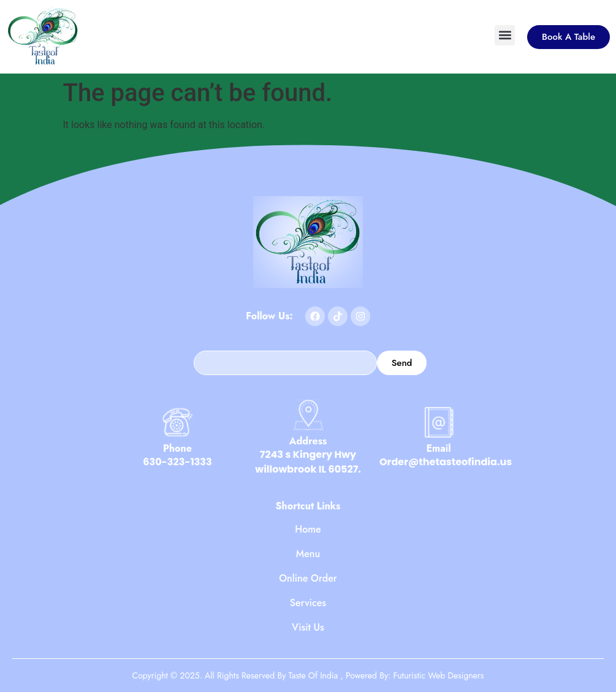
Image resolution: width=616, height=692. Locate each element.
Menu (308, 554)
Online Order (308, 579)
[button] (505, 35)
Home (308, 530)
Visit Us (308, 628)
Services (308, 603)
